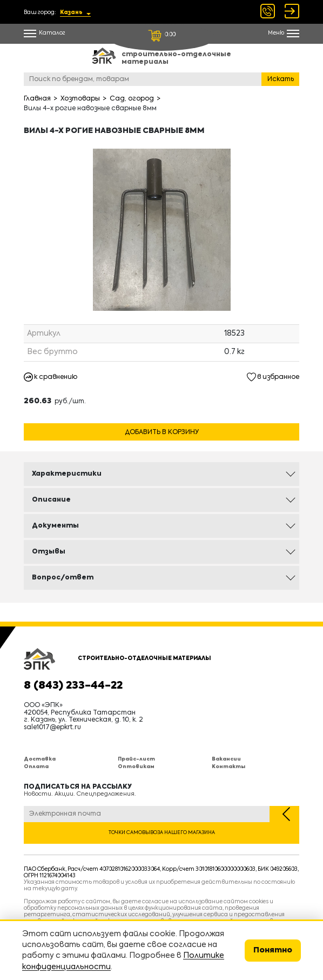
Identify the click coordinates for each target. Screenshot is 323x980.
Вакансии (226, 759)
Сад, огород (132, 99)
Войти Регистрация (292, 11)
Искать (281, 79)
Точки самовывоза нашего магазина (162, 833)
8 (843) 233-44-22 (73, 686)
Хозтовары (80, 99)
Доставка (40, 759)
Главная (37, 99)
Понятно (273, 950)
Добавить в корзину (162, 432)
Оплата (36, 767)
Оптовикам (136, 767)
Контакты (228, 767)
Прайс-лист (136, 759)
